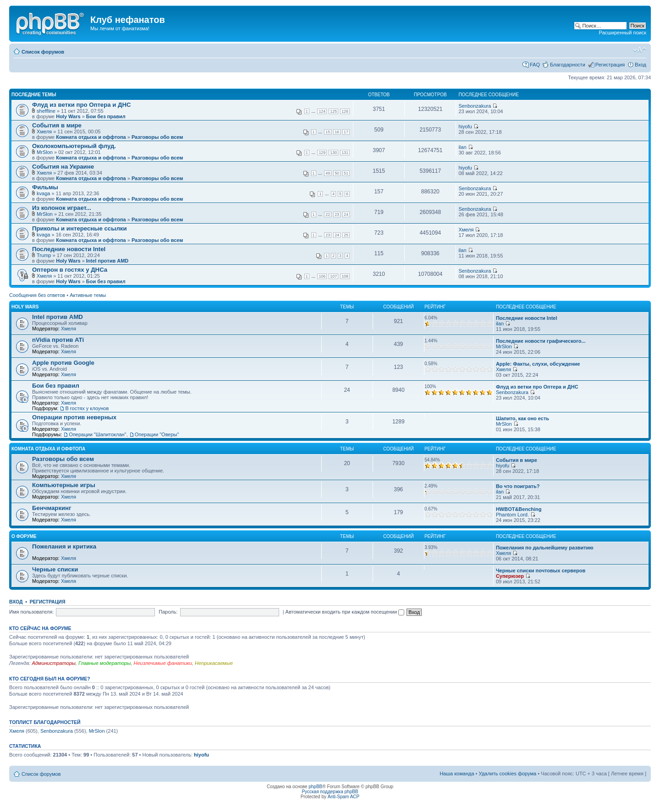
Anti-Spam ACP (344, 797)
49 (328, 173)
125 (333, 111)
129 (322, 153)
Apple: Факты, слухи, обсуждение (538, 364)
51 (346, 173)
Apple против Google (63, 363)
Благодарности (568, 65)
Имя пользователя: (31, 612)
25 (346, 235)
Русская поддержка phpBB (330, 792)
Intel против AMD (107, 261)
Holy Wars (68, 116)
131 (345, 153)
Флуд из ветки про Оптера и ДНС (81, 105)
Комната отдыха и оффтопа (91, 137)
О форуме (24, 536)
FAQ (535, 65)
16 (337, 132)
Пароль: (168, 612)
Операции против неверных (74, 417)
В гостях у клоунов (87, 408)
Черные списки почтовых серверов (541, 571)
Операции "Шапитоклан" (97, 434)
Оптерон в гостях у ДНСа (70, 270)
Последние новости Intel (69, 249)
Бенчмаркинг (52, 508)
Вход (641, 65)
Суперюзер (510, 576)
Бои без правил (106, 116)
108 (345, 276)
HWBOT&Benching (519, 509)
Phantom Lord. (512, 515)
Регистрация (610, 65)
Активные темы (88, 295)
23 (337, 214)
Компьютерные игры (64, 485)
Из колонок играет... (62, 208)
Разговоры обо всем (157, 137)
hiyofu (465, 126)
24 (346, 214)
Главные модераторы (104, 663)
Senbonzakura (475, 106)
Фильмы (45, 187)
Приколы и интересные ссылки (80, 228)
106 (322, 276)
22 (328, 214)
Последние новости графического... (541, 341)
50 (337, 173)
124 (322, 111)
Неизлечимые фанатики (162, 663)
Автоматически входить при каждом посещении (345, 612)
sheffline (46, 111)
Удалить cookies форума (508, 774)
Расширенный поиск (622, 33)
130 (333, 153)
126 (345, 111)
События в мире (57, 125)
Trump (44, 255)
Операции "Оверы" (157, 434)
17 (346, 132)
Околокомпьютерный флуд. (74, 146)
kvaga (43, 193)
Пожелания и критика (64, 546)
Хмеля (44, 132)
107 (333, 276)
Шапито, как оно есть (522, 418)
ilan (462, 147)
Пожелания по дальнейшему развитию (545, 548)
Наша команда (457, 774)
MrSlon (45, 152)
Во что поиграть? (518, 486)
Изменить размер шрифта (640, 50)
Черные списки (55, 569)
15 (328, 132)
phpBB (315, 787)
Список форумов (43, 52)
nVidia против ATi (58, 340)
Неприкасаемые (214, 663)
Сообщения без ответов (37, 295)
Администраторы (53, 663)
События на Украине (63, 167)
